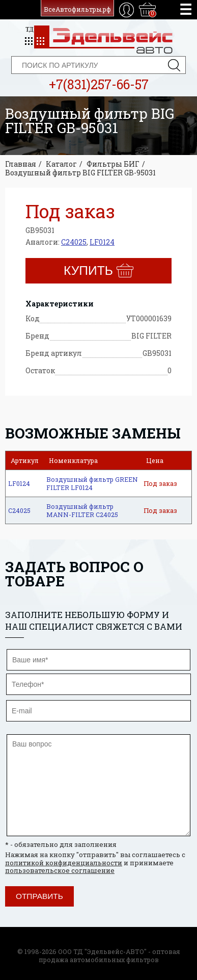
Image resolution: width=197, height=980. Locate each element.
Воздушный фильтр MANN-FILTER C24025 (82, 510)
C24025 (74, 242)
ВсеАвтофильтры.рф (77, 9)
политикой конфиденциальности (64, 863)
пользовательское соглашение (60, 870)
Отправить (39, 896)
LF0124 (102, 242)
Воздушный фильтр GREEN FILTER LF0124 (92, 483)
